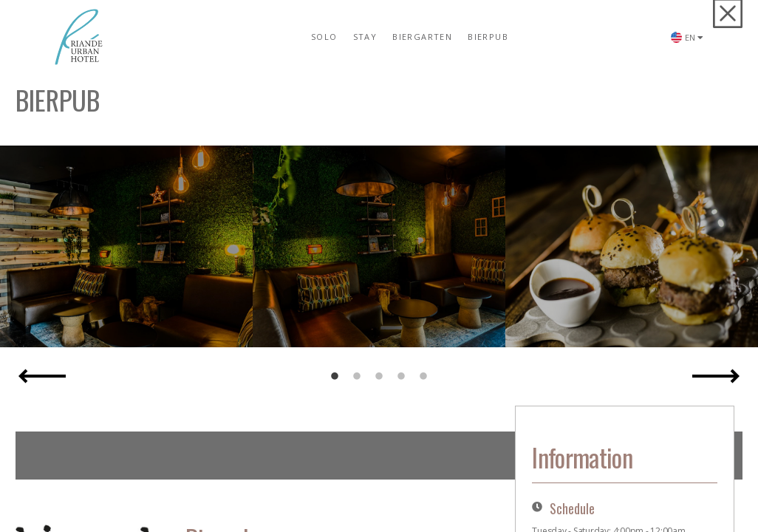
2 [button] (357, 377)
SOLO (324, 37)
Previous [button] (42, 376)
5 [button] (423, 377)
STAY (365, 37)
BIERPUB (488, 37)
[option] (126, 247)
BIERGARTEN (422, 37)
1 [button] (335, 377)
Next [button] (716, 376)
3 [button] (379, 377)
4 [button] (401, 377)
